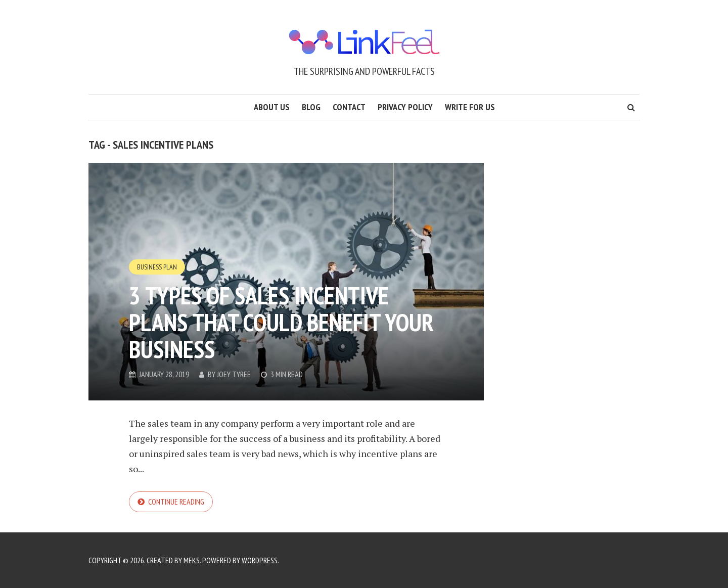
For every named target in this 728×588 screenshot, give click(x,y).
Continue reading (176, 502)
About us (272, 107)
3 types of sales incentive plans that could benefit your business (281, 322)
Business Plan (157, 267)
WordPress (260, 560)
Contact (349, 107)
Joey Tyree (234, 374)
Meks (192, 560)
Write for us (470, 107)
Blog (311, 107)
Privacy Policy (405, 107)
